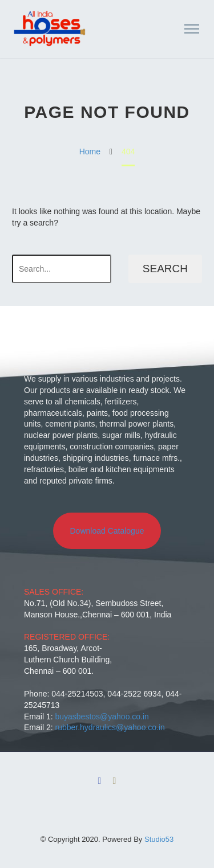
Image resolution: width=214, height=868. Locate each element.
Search (165, 269)
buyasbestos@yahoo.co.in (102, 716)
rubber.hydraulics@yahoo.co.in (110, 727)
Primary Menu (192, 29)
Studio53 (159, 839)
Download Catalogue (107, 531)
